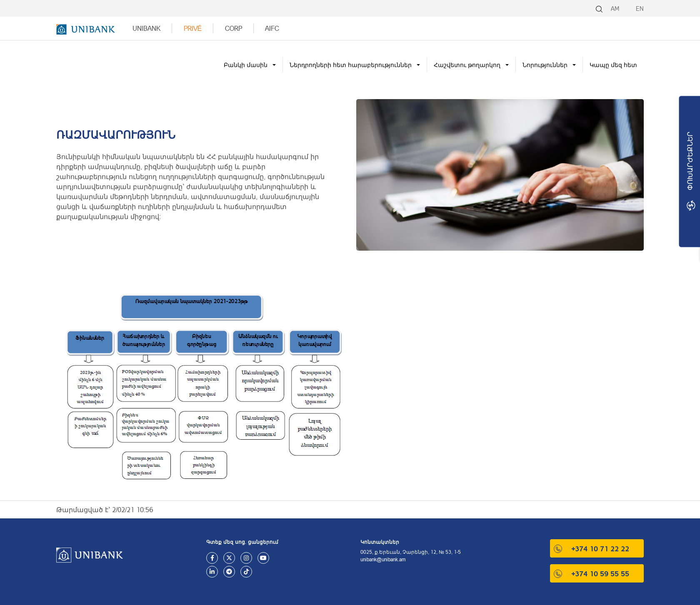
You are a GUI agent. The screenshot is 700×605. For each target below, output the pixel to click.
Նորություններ (545, 65)
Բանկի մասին (246, 65)
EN (640, 9)
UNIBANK (146, 28)
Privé (193, 28)
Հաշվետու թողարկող (467, 65)
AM (615, 9)
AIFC (272, 28)
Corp (234, 28)
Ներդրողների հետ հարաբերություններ (351, 65)
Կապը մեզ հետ (613, 65)
